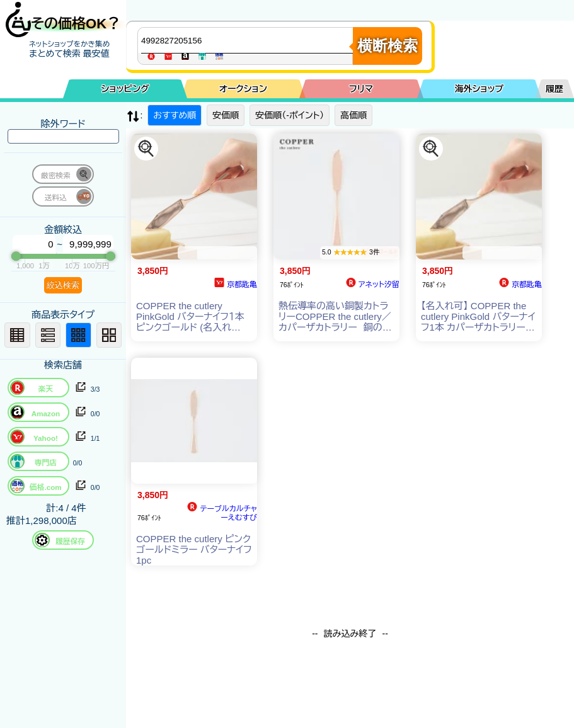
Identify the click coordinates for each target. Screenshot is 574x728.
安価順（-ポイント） (290, 115)
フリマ (361, 89)
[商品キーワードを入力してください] (248, 40)
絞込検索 (63, 285)
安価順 (226, 115)
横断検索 (387, 46)
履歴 (554, 89)
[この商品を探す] (146, 149)
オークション (243, 89)
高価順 (353, 115)
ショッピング (125, 89)
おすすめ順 (175, 115)
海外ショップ (479, 89)
